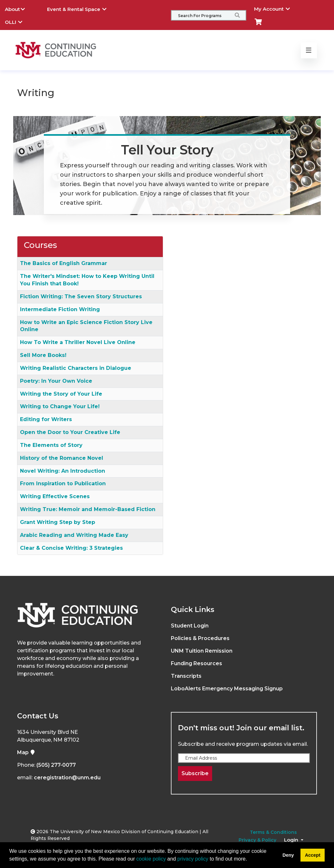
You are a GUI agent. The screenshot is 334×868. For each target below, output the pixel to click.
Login (292, 840)
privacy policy (193, 859)
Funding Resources (196, 663)
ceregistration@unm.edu (67, 778)
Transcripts (186, 676)
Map (26, 752)
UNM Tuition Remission (202, 651)
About (20, 8)
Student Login (190, 626)
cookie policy (151, 859)
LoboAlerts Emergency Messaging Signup (227, 689)
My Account (277, 8)
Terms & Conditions (273, 832)
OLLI (18, 21)
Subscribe (195, 773)
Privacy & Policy (257, 840)
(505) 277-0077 (56, 765)
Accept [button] (313, 855)
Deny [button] (288, 855)
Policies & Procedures (200, 638)
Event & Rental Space (82, 8)
